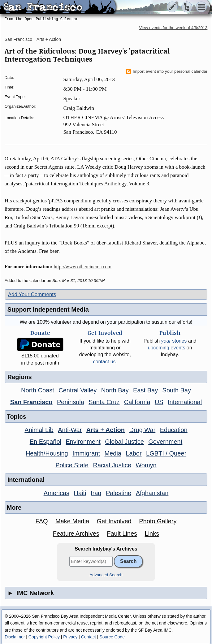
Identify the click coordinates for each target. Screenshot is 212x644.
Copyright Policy (44, 637)
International (185, 402)
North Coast (38, 390)
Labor (134, 453)
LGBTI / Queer (166, 453)
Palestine (119, 493)
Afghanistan (152, 493)
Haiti (80, 493)
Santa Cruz (104, 402)
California (137, 402)
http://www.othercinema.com (83, 267)
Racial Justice (112, 465)
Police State (72, 465)
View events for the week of (173, 28)
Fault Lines (122, 534)
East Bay (145, 390)
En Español (45, 442)
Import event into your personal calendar (167, 71)
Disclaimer (15, 637)
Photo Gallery (158, 521)
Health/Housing (47, 453)
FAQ (42, 521)
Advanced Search (106, 575)
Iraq (96, 493)
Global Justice (124, 442)
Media (113, 453)
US (159, 402)
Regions (20, 377)
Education (174, 430)
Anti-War (70, 430)
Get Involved (114, 521)
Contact (89, 637)
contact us (104, 362)
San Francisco (18, 39)
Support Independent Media (48, 309)
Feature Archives (76, 534)
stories (174, 341)
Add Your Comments (32, 294)
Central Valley (78, 390)
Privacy (70, 637)
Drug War (142, 430)
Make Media (72, 521)
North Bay (115, 390)
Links (152, 534)
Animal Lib (39, 430)
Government (165, 442)
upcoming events (166, 348)
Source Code (112, 637)
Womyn (146, 465)
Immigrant (86, 453)
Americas (56, 493)
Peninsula (71, 402)
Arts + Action (49, 39)
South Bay (177, 390)
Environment (83, 442)
